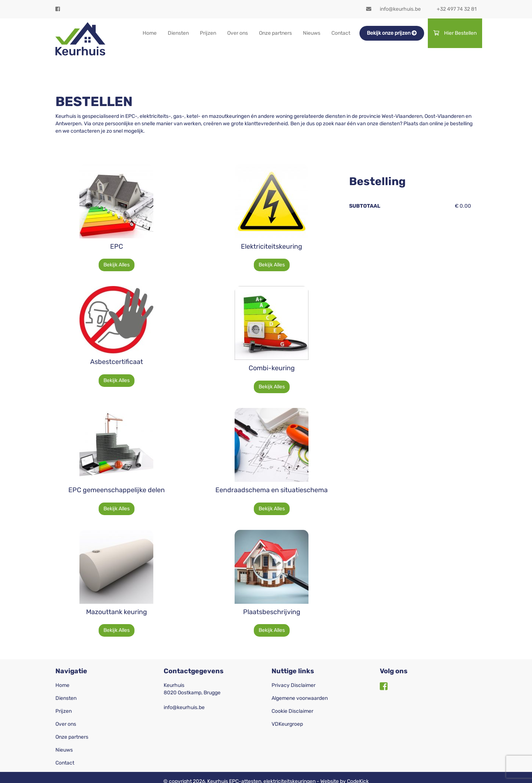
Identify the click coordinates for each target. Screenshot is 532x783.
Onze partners (275, 33)
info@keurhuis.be (393, 9)
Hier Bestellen (455, 33)
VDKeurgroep (287, 724)
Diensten (178, 33)
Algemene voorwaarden (300, 698)
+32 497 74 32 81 (457, 9)
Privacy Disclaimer (294, 685)
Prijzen (208, 33)
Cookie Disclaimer (292, 711)
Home (150, 33)
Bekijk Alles (117, 265)
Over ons (238, 33)
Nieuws (312, 33)
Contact (341, 33)
